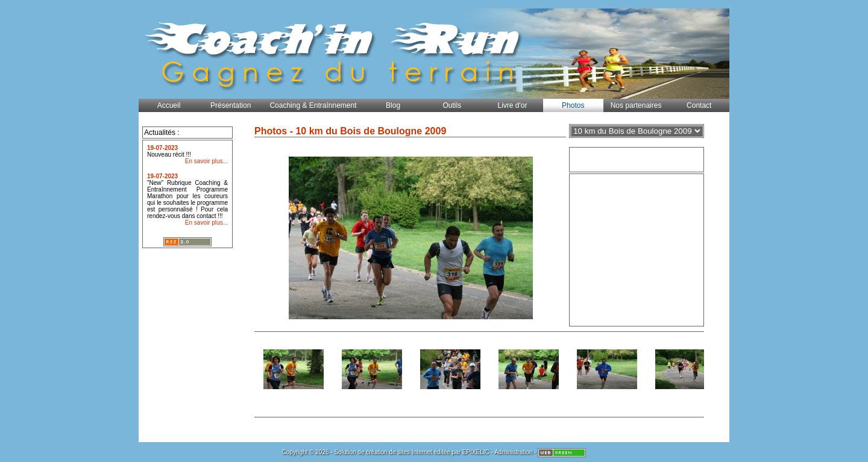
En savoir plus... (206, 161)
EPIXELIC (476, 452)
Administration (513, 452)
